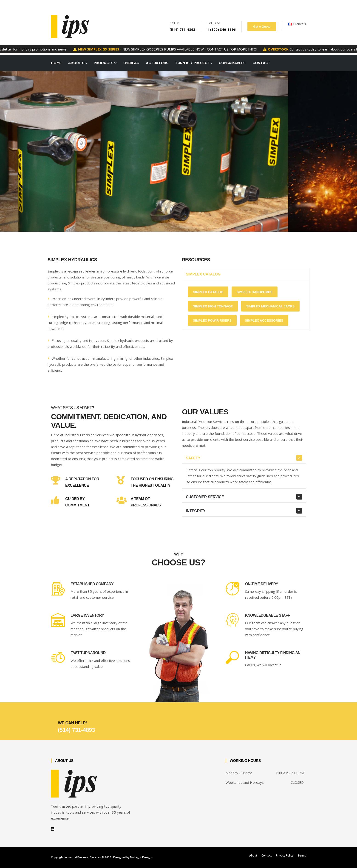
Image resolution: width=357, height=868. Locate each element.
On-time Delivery (262, 584)
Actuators (157, 63)
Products (105, 63)
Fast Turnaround (88, 653)
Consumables (232, 63)
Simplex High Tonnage (213, 306)
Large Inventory (87, 615)
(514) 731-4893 (182, 29)
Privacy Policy (285, 855)
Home (56, 63)
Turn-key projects (193, 63)
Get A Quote (262, 27)
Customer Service (205, 497)
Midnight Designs (141, 857)
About (253, 855)
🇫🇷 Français (297, 24)
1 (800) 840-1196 (221, 29)
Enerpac (131, 63)
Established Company (92, 584)
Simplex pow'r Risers (212, 320)
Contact (261, 63)
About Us (77, 63)
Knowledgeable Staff (268, 615)
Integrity (196, 511)
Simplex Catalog (203, 274)
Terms (302, 855)
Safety (193, 458)
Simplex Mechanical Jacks (271, 306)
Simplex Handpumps (255, 292)
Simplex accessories (264, 320)
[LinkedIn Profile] (53, 829)
